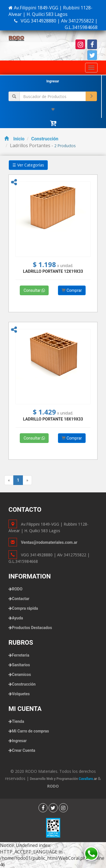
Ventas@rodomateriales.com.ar (49, 542)
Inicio (14, 139)
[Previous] (9, 480)
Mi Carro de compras (30, 731)
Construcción (45, 139)
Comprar (72, 290)
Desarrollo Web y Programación (64, 779)
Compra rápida (25, 608)
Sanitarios (21, 665)
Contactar (21, 599)
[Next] (27, 480)
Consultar (34, 290)
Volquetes (21, 694)
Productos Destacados (32, 628)
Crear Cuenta (23, 750)
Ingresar (53, 81)
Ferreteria (20, 655)
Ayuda (17, 618)
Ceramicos (21, 675)
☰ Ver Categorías (28, 165)
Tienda (18, 721)
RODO (17, 589)
